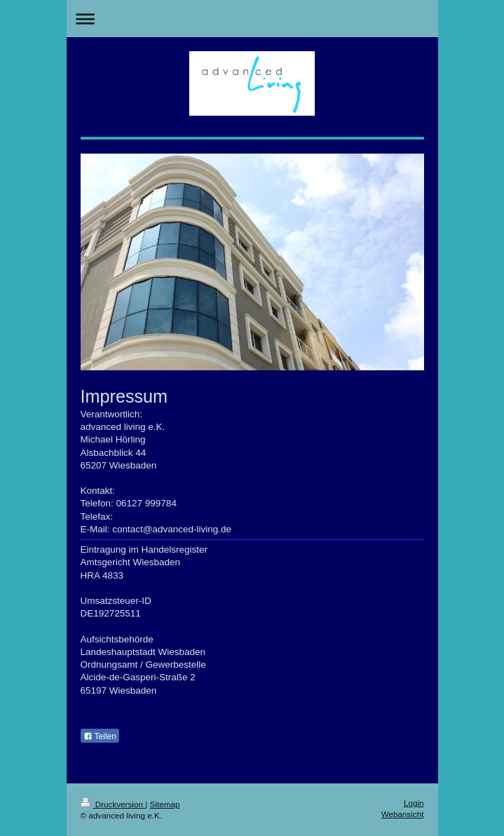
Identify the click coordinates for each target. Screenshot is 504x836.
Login (414, 803)
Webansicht (403, 814)
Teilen (100, 736)
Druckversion (113, 804)
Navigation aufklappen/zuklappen (252, 19)
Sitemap (165, 804)
